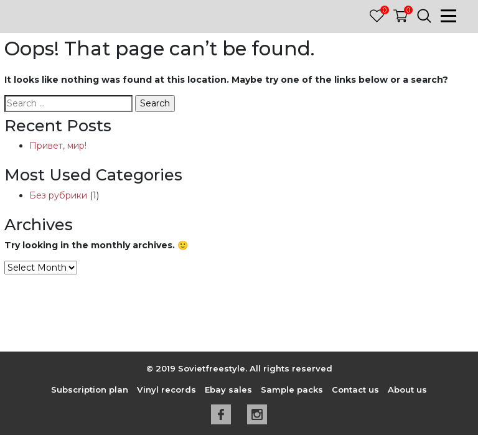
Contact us (355, 390)
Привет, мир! (58, 146)
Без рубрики (58, 195)
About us (407, 390)
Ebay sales (228, 390)
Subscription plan (90, 390)
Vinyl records (166, 390)
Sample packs (292, 390)
